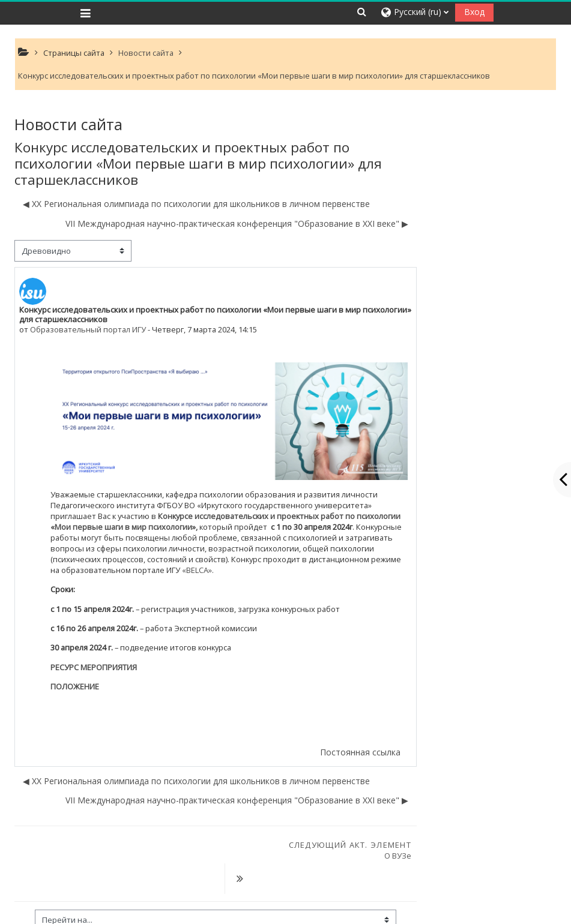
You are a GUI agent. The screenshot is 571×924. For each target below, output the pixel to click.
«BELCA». (198, 570)
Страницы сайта (74, 53)
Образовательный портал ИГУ (88, 329)
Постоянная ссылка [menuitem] (360, 752)
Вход (474, 12)
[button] (362, 12)
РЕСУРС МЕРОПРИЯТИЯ (94, 667)
